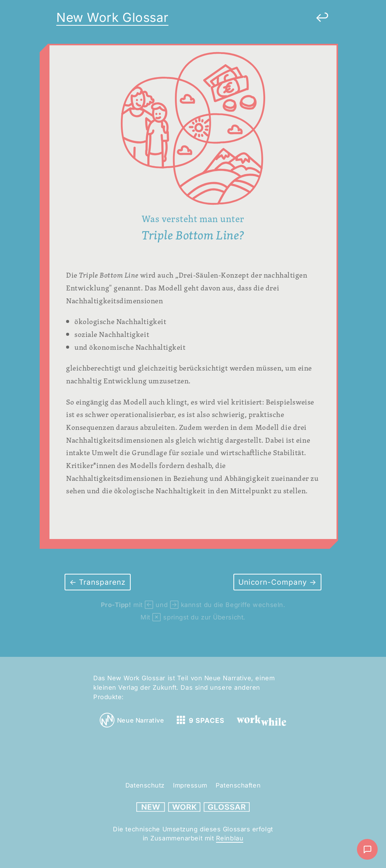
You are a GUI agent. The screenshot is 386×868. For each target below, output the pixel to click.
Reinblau (230, 838)
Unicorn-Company (274, 582)
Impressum (190, 785)
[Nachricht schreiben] (367, 849)
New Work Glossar (112, 17)
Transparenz (101, 582)
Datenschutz (145, 785)
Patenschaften (238, 785)
